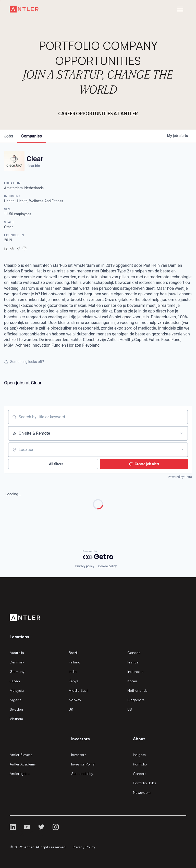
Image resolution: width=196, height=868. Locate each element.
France (133, 662)
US (130, 709)
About (139, 739)
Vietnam (16, 719)
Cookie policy (107, 566)
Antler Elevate (21, 755)
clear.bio (33, 166)
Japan (15, 681)
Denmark (17, 662)
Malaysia (17, 690)
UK (71, 709)
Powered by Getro (180, 477)
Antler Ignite (20, 773)
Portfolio (140, 764)
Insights (139, 755)
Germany (17, 671)
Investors (79, 755)
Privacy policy (85, 566)
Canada (134, 653)
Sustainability (82, 773)
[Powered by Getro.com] (98, 555)
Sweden (16, 709)
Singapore (136, 700)
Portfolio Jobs (145, 783)
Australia (17, 653)
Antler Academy (23, 764)
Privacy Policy (84, 847)
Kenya (74, 681)
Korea (132, 681)
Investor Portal (83, 764)
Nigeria (16, 700)
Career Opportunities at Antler (98, 114)
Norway (75, 700)
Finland (75, 662)
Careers (140, 773)
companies (32, 136)
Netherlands (137, 690)
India (73, 671)
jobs (9, 136)
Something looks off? (24, 362)
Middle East (78, 690)
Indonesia (135, 671)
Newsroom (142, 792)
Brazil (73, 653)
